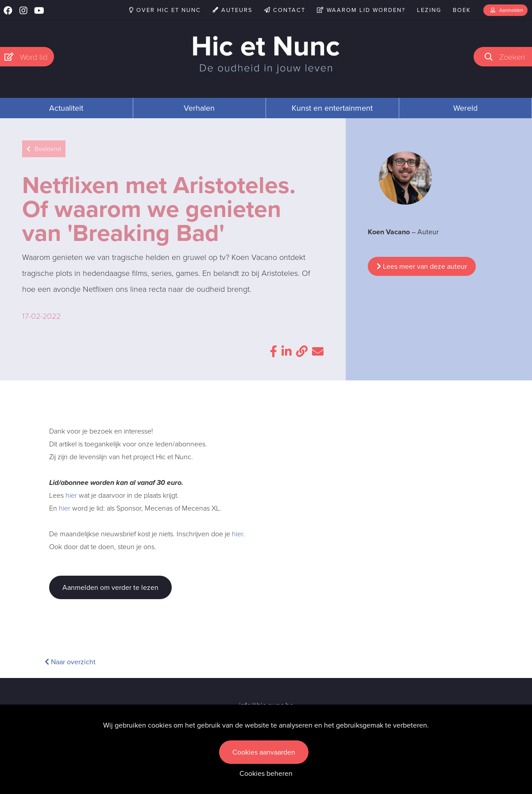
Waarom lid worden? (361, 10)
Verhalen (199, 108)
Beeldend (44, 149)
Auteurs (233, 10)
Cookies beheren (266, 773)
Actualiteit (66, 108)
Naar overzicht (70, 662)
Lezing (429, 10)
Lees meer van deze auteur (422, 266)
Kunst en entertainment (332, 108)
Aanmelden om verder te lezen (110, 587)
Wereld (465, 108)
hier (71, 495)
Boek (462, 10)
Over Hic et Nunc (165, 10)
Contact (285, 10)
